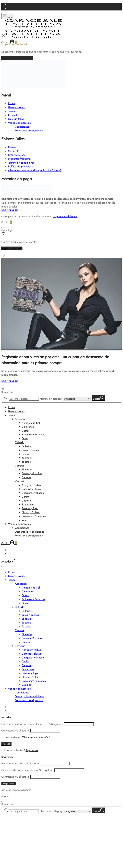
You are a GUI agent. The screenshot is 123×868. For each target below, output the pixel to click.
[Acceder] (9, 562)
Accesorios (21, 419)
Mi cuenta (14, 151)
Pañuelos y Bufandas (33, 435)
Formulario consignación (29, 131)
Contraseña (15, 731)
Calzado (20, 442)
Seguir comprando (12, 248)
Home (11, 103)
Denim (25, 497)
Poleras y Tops (30, 508)
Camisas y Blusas (31, 489)
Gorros (26, 431)
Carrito (12, 147)
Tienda (12, 111)
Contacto (13, 115)
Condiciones (22, 127)
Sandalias (27, 454)
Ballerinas (27, 446)
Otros (25, 438)
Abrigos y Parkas (31, 485)
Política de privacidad (21, 167)
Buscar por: (8, 392)
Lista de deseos (17, 155)
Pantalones (28, 504)
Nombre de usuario (20, 763)
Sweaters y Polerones (34, 516)
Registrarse (32, 750)
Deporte (26, 501)
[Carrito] (9, 543)
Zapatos (26, 462)
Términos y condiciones (21, 163)
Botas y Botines (30, 450)
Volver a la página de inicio (17, 58)
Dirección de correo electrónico (27, 770)
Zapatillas (27, 458)
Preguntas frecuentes (20, 159)
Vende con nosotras (19, 123)
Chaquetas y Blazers (33, 493)
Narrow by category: (51, 399)
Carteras (20, 466)
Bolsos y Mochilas (32, 473)
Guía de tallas (16, 119)
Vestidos (26, 520)
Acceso (6, 744)
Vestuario (20, 481)
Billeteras (27, 469)
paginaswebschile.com (65, 216)
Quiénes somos (17, 107)
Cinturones (28, 427)
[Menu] (8, 16)
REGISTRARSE (10, 210)
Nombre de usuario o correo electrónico (32, 724)
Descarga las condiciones (29, 532)
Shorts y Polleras (31, 512)
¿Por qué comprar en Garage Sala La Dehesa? (35, 170)
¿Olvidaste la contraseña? (35, 737)
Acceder (26, 790)
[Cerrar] (3, 227)
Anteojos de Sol (31, 423)
